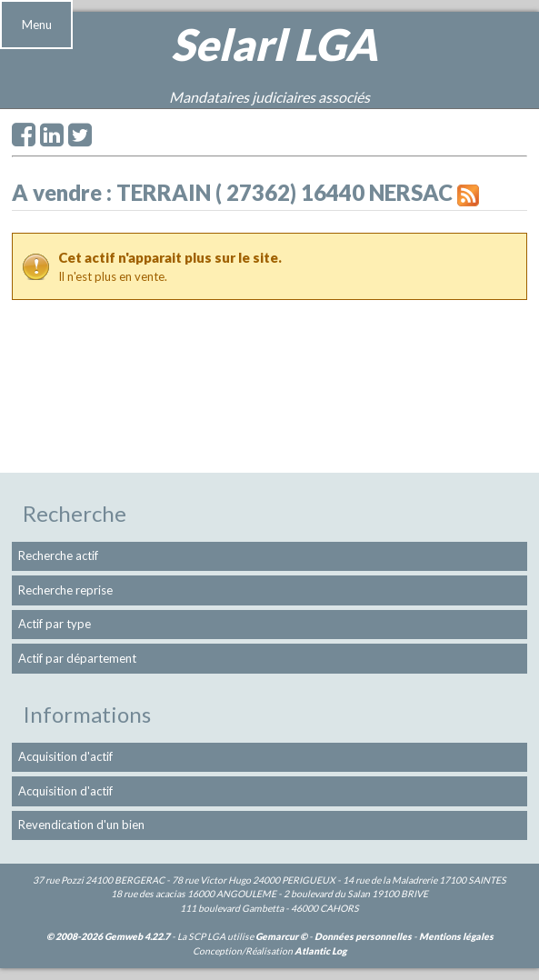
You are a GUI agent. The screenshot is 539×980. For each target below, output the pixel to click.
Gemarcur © (281, 936)
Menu (37, 25)
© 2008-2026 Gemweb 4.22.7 (108, 936)
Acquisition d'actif (65, 756)
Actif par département (77, 658)
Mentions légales (456, 936)
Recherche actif (58, 555)
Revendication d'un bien (81, 825)
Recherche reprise (65, 590)
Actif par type (55, 624)
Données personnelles (363, 936)
